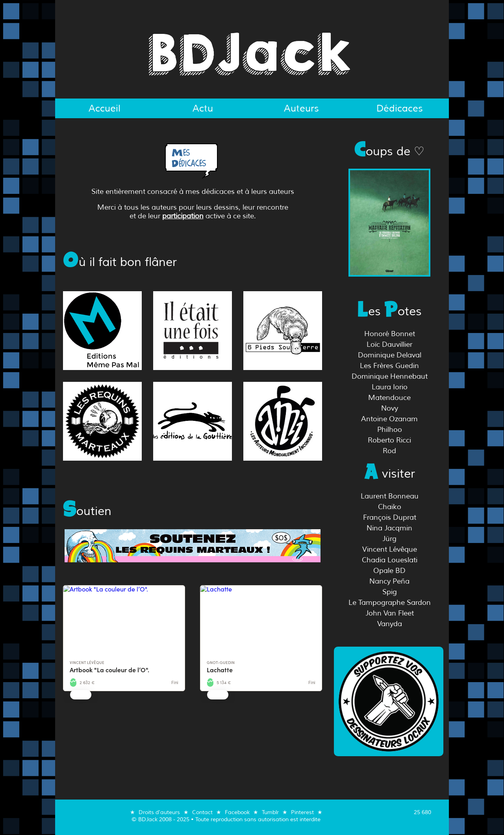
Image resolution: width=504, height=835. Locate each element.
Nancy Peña (389, 581)
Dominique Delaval (390, 355)
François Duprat (390, 517)
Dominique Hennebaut (390, 376)
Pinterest (302, 812)
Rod (389, 451)
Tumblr (270, 812)
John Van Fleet (390, 613)
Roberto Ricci (389, 440)
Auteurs (301, 108)
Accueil (105, 108)
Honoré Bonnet (390, 334)
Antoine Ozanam (389, 419)
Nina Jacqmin (389, 528)
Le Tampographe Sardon (390, 603)
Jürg (389, 539)
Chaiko (390, 507)
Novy (390, 408)
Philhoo (390, 430)
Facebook (237, 812)
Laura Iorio (390, 387)
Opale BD (389, 571)
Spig (390, 592)
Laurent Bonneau (390, 496)
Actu (203, 108)
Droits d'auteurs (159, 812)
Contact (202, 812)
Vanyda (390, 624)
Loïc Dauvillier (389, 344)
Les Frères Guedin (389, 366)
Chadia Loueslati (390, 560)
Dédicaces (400, 108)
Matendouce (389, 398)
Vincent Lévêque (390, 549)
